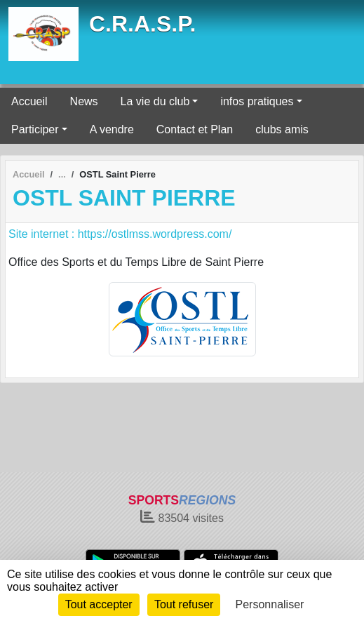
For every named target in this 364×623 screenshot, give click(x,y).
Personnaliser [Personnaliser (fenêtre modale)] (270, 604)
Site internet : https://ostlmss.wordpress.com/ (120, 234)
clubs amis (282, 129)
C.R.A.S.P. (142, 24)
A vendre (112, 129)
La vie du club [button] (155, 101)
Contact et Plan (195, 129)
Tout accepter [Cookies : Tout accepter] (99, 604)
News (84, 101)
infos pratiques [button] (257, 101)
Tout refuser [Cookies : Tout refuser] (184, 604)
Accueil (29, 101)
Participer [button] (35, 129)
